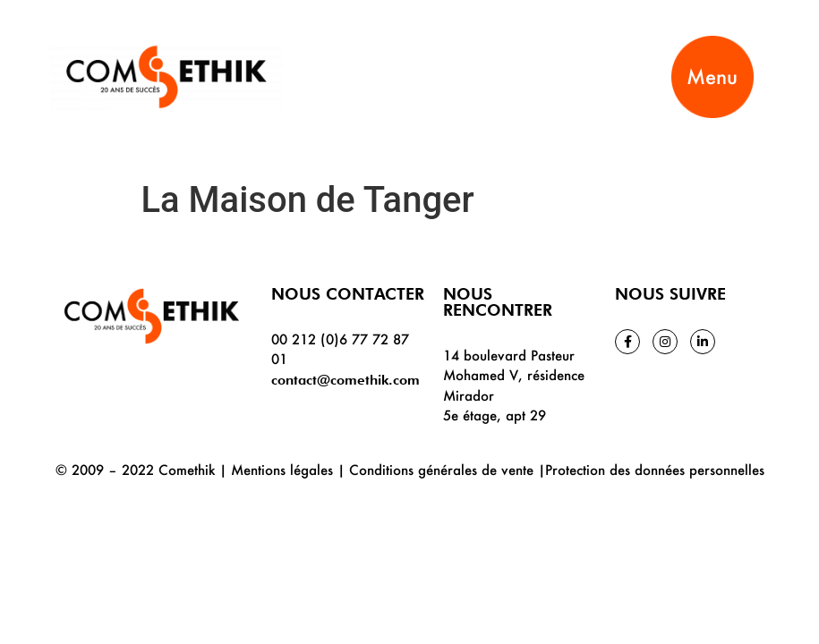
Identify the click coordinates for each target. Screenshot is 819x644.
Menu (712, 76)
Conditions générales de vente (441, 470)
